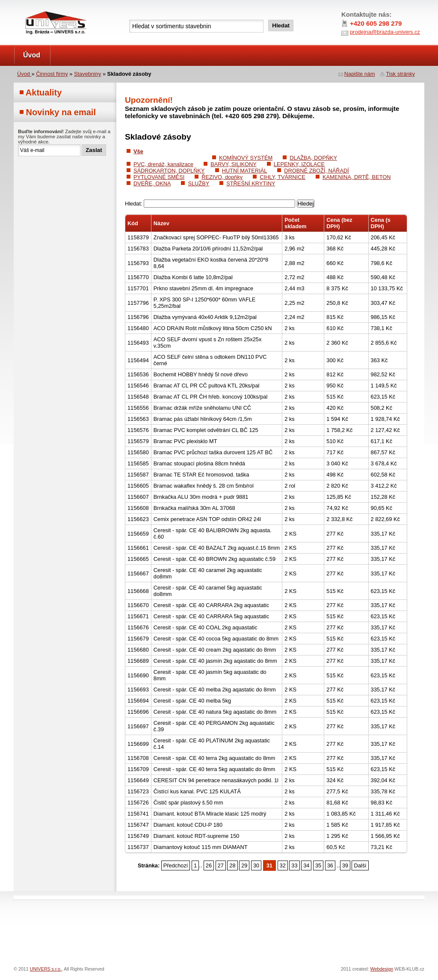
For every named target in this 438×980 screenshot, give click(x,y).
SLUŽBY (198, 183)
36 (330, 865)
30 (256, 865)
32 (283, 865)
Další (360, 865)
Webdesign (382, 969)
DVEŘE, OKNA (152, 183)
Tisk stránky (400, 74)
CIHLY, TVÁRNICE (283, 177)
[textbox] (196, 26)
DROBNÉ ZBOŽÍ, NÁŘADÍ (316, 171)
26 (209, 865)
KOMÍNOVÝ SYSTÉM (246, 158)
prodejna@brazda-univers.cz (385, 32)
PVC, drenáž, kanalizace (163, 164)
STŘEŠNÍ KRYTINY (251, 183)
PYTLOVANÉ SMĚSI (159, 177)
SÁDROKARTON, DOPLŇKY (169, 171)
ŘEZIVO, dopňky (222, 177)
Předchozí (176, 865)
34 (306, 865)
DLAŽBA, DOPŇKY (313, 158)
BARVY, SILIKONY (234, 164)
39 (345, 865)
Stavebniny (87, 74)
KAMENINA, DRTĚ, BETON (357, 177)
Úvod (32, 55)
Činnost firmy (52, 74)
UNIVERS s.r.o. (38, 9)
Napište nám (360, 74)
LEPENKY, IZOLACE (299, 164)
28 (232, 865)
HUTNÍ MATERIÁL (245, 171)
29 (244, 865)
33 (294, 865)
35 (318, 865)
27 (221, 865)
